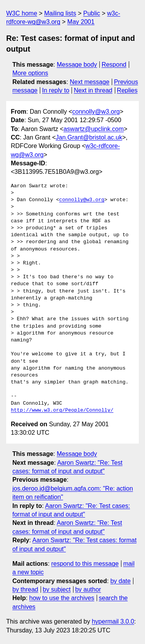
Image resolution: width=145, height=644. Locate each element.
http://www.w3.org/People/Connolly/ (62, 410)
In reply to (56, 90)
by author (88, 589)
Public (92, 13)
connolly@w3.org (96, 112)
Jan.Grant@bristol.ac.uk (89, 137)
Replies (127, 90)
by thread (25, 589)
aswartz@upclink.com (94, 129)
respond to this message (85, 564)
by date (120, 581)
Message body (77, 65)
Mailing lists (60, 13)
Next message (90, 82)
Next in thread (93, 90)
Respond (114, 65)
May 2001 (81, 22)
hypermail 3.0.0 (113, 621)
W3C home (22, 13)
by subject (57, 589)
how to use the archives (62, 598)
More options (30, 73)
